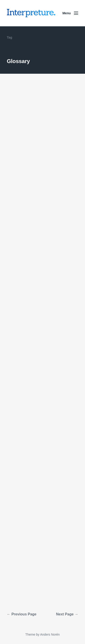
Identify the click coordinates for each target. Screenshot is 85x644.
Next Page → (67, 614)
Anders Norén (50, 634)
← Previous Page (22, 614)
